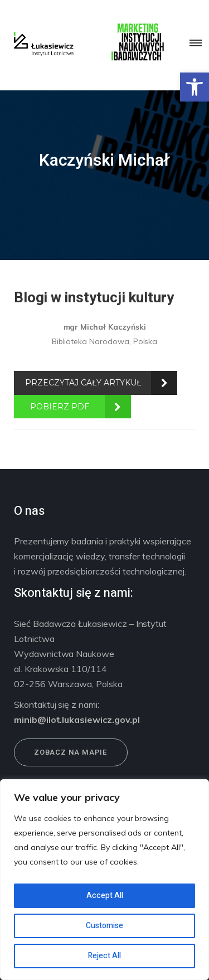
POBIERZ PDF (60, 407)
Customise (104, 926)
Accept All (105, 895)
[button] (195, 87)
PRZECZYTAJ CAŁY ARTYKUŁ (83, 383)
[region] (104, 880)
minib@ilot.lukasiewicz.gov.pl (77, 720)
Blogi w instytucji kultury (94, 298)
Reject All (104, 956)
